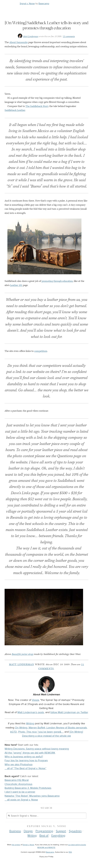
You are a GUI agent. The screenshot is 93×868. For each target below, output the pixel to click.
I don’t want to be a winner (20, 792)
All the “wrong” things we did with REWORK (30, 753)
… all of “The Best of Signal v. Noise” (25, 768)
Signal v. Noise (27, 4)
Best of (44, 836)
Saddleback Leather (15, 110)
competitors (41, 351)
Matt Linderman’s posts (31, 712)
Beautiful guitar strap (23, 654)
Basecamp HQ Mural (17, 780)
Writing (30, 723)
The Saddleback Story (37, 106)
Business (15, 831)
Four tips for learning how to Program (26, 761)
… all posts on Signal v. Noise (21, 800)
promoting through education (57, 281)
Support (61, 831)
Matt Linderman (31, 36)
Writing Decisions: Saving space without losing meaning (37, 749)
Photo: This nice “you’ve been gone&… (41, 732)
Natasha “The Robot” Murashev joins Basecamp (32, 796)
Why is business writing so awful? (24, 757)
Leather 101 (16, 285)
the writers (16, 845)
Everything (58, 836)
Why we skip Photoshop (19, 765)
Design (28, 831)
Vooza (35, 700)
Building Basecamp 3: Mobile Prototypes (28, 788)
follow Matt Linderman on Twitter (69, 712)
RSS (70, 852)
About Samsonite (19, 42)
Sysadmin (75, 831)
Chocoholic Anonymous (18, 784)
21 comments (69, 36)
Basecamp (44, 4)
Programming (44, 831)
